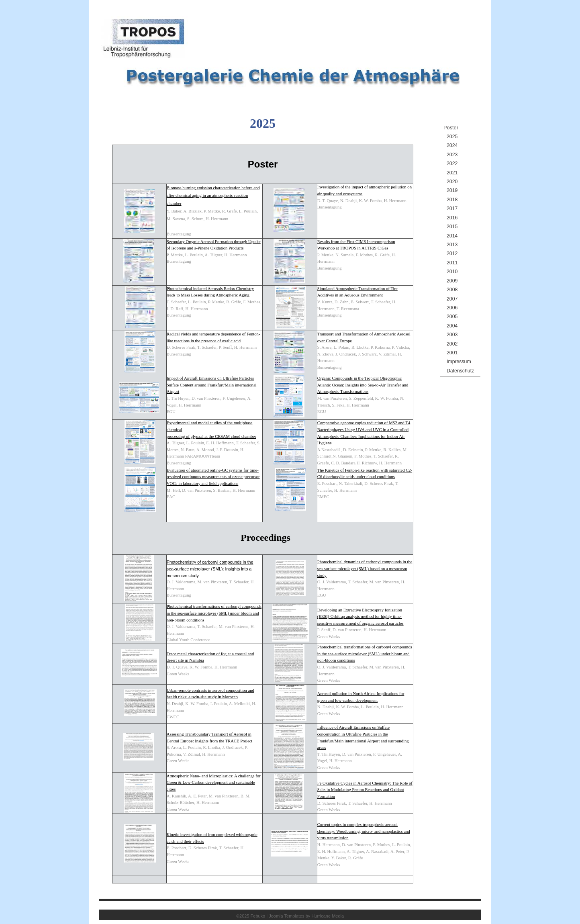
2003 (452, 335)
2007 (452, 299)
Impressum (459, 362)
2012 (452, 253)
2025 (452, 137)
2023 (452, 155)
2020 (452, 182)
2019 (452, 190)
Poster (451, 128)
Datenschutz (460, 371)
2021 (452, 173)
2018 (452, 200)
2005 (452, 317)
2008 (452, 290)
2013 (452, 245)
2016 (452, 218)
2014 (452, 236)
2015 (452, 227)
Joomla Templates (286, 916)
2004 (452, 326)
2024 (452, 145)
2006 (452, 308)
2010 (452, 272)
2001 (452, 353)
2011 (452, 263)
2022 (452, 164)
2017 (452, 209)
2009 (452, 281)
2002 (452, 344)
